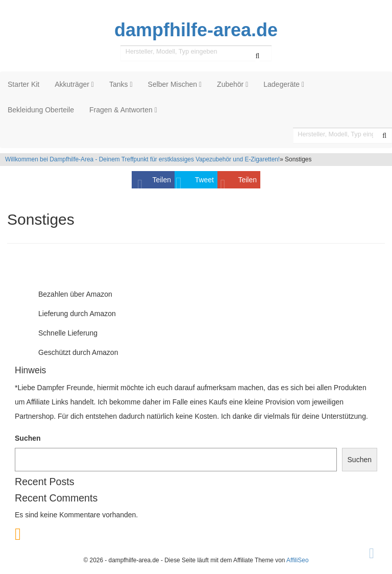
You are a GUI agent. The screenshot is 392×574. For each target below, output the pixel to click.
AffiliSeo (297, 560)
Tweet (204, 180)
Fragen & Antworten (123, 110)
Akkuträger (74, 84)
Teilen (162, 180)
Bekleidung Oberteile (41, 110)
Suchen (28, 438)
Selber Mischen (175, 84)
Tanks (121, 84)
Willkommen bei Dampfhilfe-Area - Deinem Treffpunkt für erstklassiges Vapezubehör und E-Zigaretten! (142, 159)
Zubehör (232, 84)
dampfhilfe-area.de (196, 30)
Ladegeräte (284, 84)
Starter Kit (23, 84)
